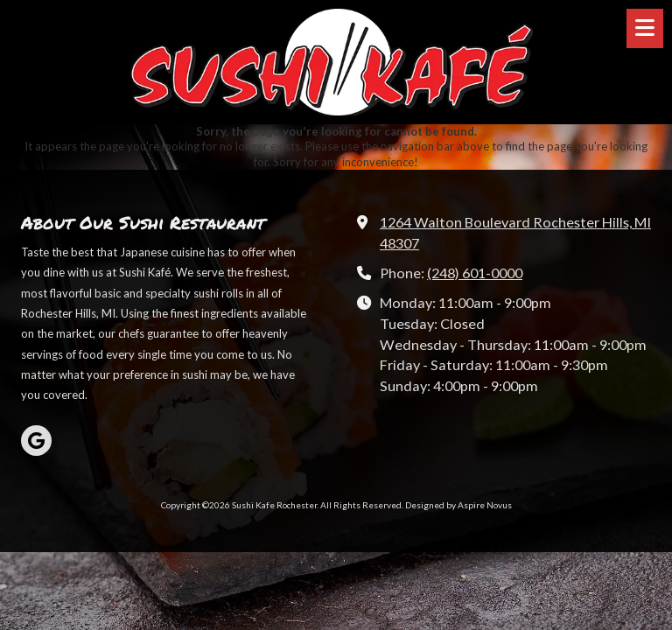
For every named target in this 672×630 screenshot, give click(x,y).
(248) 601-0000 (475, 273)
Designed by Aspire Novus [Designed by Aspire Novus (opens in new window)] (458, 505)
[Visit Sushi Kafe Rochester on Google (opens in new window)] (36, 441)
